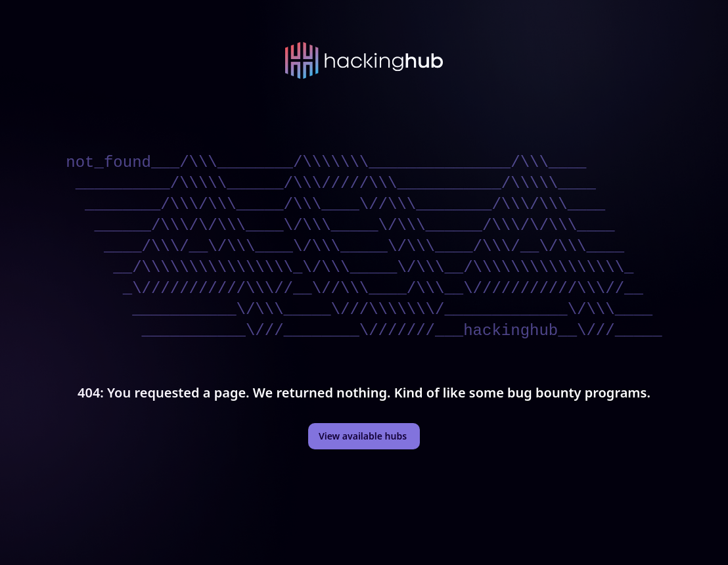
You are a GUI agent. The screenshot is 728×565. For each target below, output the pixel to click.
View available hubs (363, 436)
